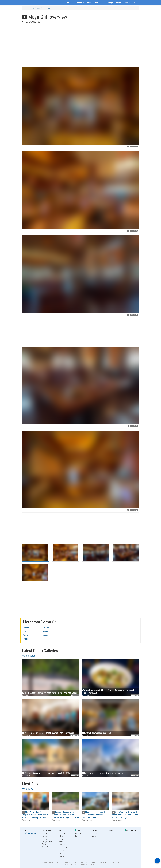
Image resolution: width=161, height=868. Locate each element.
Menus (26, 631)
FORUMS (79, 830)
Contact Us (46, 836)
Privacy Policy (47, 839)
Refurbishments (64, 847)
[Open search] (157, 861)
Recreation (62, 845)
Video (94, 836)
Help (77, 836)
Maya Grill (40, 8)
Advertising (46, 833)
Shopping (62, 853)
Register (78, 833)
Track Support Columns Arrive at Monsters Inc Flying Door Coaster (52, 693)
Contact (136, 3)
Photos (119, 3)
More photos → (30, 656)
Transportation (64, 856)
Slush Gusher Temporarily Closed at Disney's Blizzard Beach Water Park (94, 815)
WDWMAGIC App (132, 830)
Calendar (62, 836)
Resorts (61, 850)
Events (61, 842)
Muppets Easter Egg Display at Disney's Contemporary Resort (50, 733)
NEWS (95, 830)
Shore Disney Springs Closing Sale (99, 733)
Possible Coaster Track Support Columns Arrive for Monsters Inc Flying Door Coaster (66, 815)
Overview (27, 628)
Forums (80, 3)
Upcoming (98, 3)
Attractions (62, 833)
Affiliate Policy (47, 847)
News (89, 3)
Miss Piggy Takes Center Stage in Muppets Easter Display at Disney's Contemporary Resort (35, 815)
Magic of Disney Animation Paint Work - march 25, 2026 (47, 773)
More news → (29, 789)
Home (25, 8)
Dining (32, 8)
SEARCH (112, 830)
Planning (109, 3)
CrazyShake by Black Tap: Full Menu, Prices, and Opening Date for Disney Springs (126, 815)
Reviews (46, 631)
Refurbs (46, 628)
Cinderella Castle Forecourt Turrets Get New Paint (105, 773)
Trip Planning (63, 859)
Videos (127, 3)
